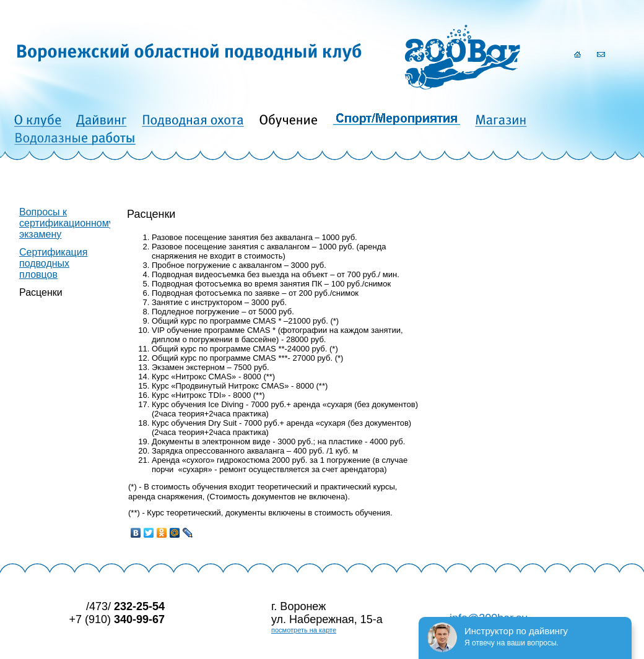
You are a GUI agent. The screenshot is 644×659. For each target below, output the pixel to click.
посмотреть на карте (304, 630)
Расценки (41, 292)
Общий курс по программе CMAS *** (220, 358)
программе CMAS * (240, 330)
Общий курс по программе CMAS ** (218, 349)
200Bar (463, 57)
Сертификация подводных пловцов (53, 263)
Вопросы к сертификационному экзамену (67, 223)
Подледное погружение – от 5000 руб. (223, 312)
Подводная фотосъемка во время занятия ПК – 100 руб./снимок (271, 284)
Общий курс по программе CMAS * (216, 321)
